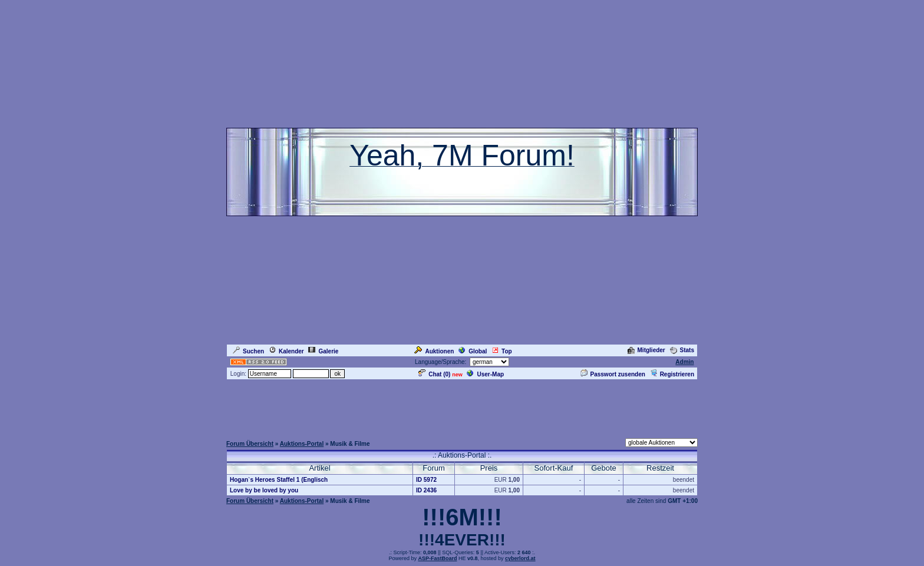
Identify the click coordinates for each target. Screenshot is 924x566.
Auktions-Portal (302, 444)
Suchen (248, 351)
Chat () (434, 374)
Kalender (286, 351)
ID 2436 (426, 490)
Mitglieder (646, 350)
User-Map (485, 374)
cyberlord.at (520, 558)
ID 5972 (426, 480)
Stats (682, 350)
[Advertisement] (462, 408)
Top (502, 351)
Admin (684, 362)
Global (473, 351)
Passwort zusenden (613, 374)
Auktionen (434, 351)
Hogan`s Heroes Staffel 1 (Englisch (279, 480)
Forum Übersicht (250, 444)
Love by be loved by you (264, 490)
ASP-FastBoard (437, 558)
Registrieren (672, 374)
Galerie (323, 351)
